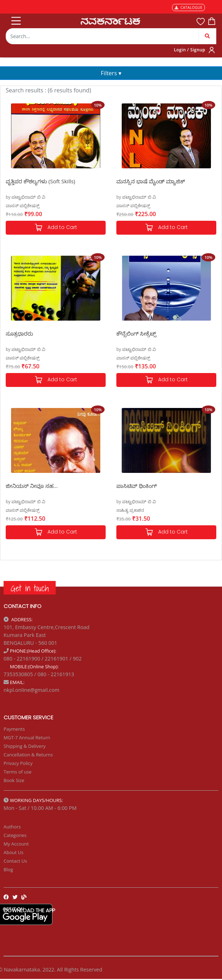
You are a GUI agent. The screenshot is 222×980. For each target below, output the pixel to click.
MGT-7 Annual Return (27, 737)
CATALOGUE (188, 7)
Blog (8, 869)
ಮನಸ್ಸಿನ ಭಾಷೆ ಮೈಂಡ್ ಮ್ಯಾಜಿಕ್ (151, 181)
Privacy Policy (18, 763)
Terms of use (17, 772)
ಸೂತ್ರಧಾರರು (19, 333)
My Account (16, 844)
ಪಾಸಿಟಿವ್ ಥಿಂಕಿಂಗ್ (137, 486)
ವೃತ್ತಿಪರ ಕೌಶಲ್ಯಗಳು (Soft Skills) (41, 181)
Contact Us (15, 861)
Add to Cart (56, 228)
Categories (15, 835)
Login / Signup (190, 50)
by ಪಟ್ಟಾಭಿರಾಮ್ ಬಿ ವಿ (26, 197)
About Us (14, 852)
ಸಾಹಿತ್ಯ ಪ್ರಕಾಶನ (130, 510)
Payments (14, 729)
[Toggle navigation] (15, 19)
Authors (12, 827)
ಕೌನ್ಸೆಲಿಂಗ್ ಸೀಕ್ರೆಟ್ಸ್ (136, 333)
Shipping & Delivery (25, 746)
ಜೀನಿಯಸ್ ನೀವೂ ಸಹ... (32, 486)
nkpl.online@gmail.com (31, 690)
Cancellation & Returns (28, 755)
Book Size (14, 780)
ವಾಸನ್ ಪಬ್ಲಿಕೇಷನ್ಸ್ (22, 206)
